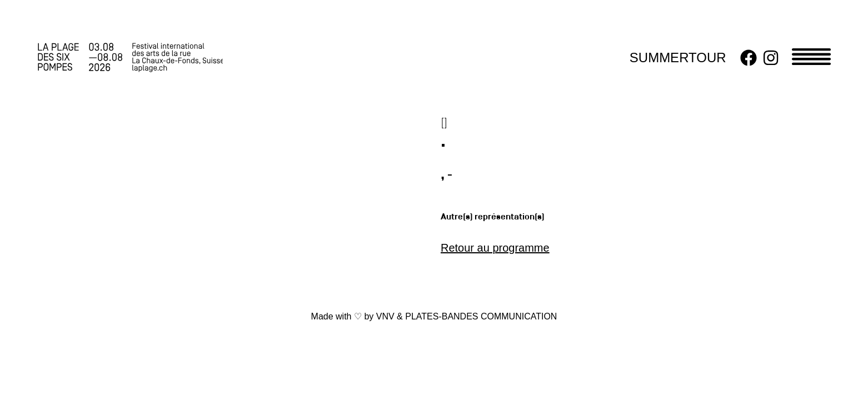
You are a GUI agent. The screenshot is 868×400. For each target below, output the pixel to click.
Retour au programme (495, 248)
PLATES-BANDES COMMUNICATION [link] (481, 316)
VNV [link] (385, 316)
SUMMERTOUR (678, 57)
